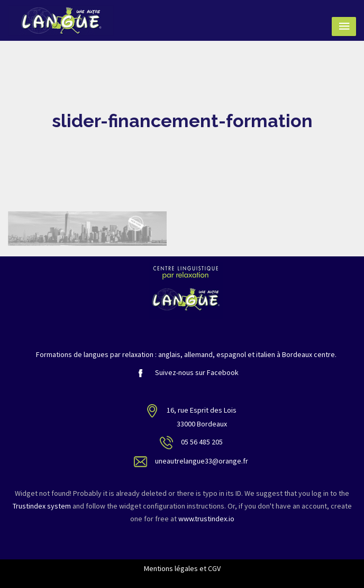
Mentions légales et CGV (182, 568)
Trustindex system (42, 506)
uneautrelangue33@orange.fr (202, 461)
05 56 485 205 (202, 442)
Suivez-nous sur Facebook (186, 372)
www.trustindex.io (206, 519)
